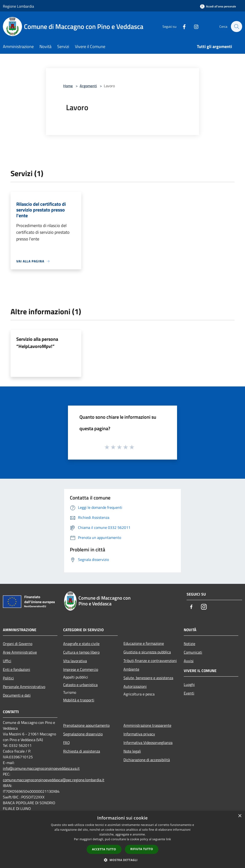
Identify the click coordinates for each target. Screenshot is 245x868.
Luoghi (189, 684)
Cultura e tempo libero (81, 652)
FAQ (67, 743)
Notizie (189, 644)
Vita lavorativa (75, 661)
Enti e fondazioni (17, 669)
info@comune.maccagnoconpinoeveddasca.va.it (41, 768)
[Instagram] (194, 26)
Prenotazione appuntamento (86, 725)
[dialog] (122, 839)
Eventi (189, 693)
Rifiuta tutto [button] (142, 849)
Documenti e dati (17, 695)
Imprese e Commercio (81, 669)
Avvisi (189, 661)
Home (68, 86)
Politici (8, 678)
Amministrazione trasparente (147, 725)
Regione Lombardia (18, 6)
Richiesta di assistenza (82, 751)
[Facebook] (182, 26)
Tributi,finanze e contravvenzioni (150, 661)
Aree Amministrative (20, 652)
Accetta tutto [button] (104, 849)
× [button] (240, 816)
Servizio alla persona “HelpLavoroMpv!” (37, 343)
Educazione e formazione (144, 643)
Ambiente (131, 669)
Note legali (132, 751)
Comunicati (193, 652)
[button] (122, 860)
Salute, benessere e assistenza (148, 678)
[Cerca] (236, 27)
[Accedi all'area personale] (218, 6)
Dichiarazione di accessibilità (147, 760)
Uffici (7, 661)
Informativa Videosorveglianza (148, 743)
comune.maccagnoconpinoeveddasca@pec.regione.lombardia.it (54, 780)
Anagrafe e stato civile (81, 644)
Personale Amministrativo (24, 687)
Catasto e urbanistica (80, 685)
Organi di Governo (18, 644)
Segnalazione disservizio (83, 734)
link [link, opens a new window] (169, 839)
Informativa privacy (139, 734)
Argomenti (88, 86)
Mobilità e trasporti (79, 700)
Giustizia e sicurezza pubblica (147, 652)
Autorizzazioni (135, 686)
